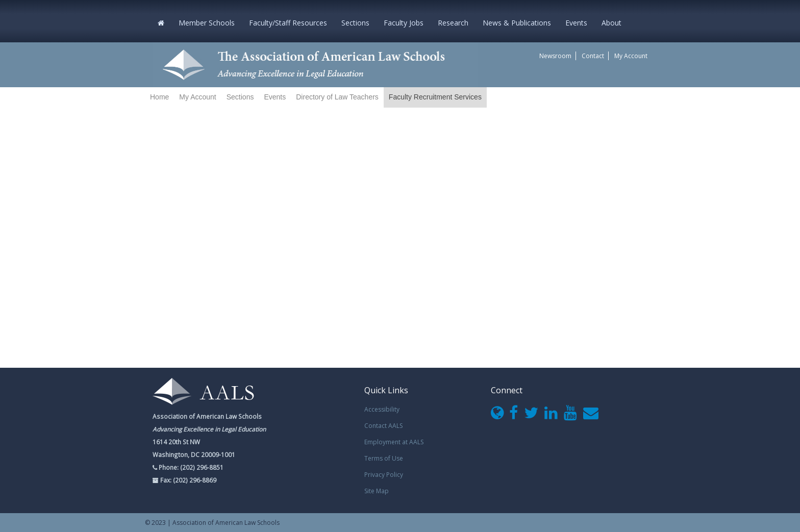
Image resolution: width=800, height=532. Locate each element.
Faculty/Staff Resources (288, 23)
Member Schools (207, 23)
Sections (355, 23)
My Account (631, 56)
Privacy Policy (384, 475)
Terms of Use (384, 458)
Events (576, 23)
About (611, 23)
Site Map (377, 491)
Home (159, 97)
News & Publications (517, 23)
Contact (593, 56)
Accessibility (382, 409)
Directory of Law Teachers (337, 97)
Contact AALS (383, 426)
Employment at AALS (394, 442)
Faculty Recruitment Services (435, 97)
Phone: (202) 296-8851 (190, 467)
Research (453, 23)
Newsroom (555, 56)
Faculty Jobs (404, 23)
